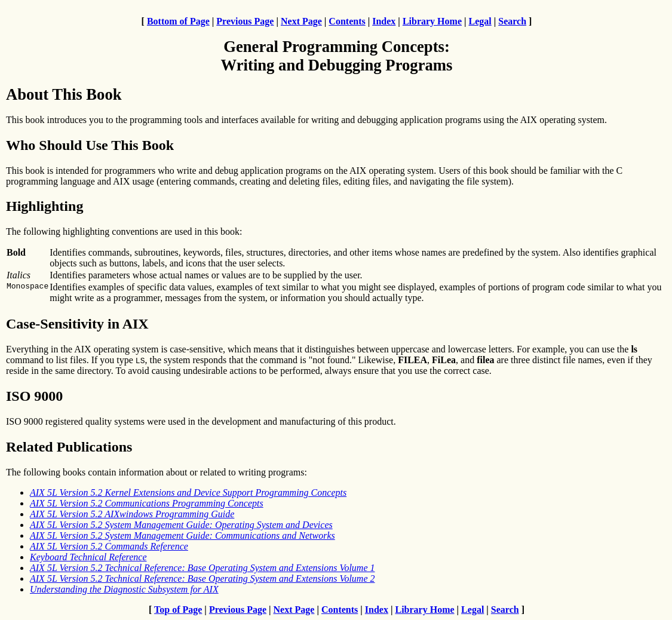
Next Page (301, 21)
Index (384, 21)
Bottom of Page (178, 21)
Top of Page (178, 610)
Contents (347, 21)
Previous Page (245, 21)
